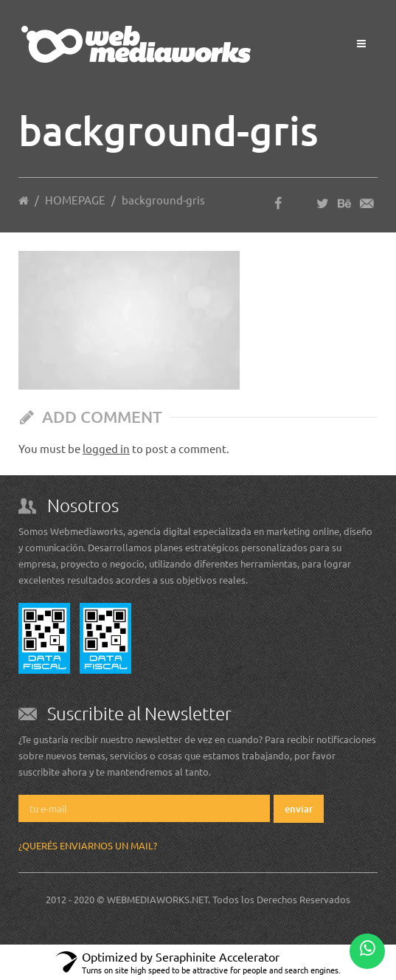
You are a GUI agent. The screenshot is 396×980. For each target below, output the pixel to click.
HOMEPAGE (75, 200)
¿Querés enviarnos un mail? (88, 845)
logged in (106, 448)
